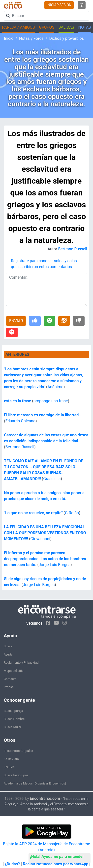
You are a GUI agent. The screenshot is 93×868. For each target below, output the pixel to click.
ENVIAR (16, 321)
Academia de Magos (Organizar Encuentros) (35, 783)
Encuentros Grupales (18, 751)
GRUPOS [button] (47, 27)
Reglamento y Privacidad (21, 663)
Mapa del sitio (14, 671)
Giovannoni (40, 539)
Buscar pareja (13, 711)
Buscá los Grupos (16, 775)
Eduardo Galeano (20, 421)
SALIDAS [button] (66, 27)
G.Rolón (72, 513)
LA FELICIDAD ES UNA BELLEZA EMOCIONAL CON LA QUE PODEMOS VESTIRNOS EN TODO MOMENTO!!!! (45, 533)
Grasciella (52, 479)
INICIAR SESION (59, 5)
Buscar (9, 646)
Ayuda (8, 654)
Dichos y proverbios (66, 38)
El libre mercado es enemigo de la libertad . (42, 415)
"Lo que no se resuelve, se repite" (33, 513)
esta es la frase (18, 401)
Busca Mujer (13, 727)
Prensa (9, 687)
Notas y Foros (31, 38)
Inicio (9, 38)
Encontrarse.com (45, 798)
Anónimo (56, 387)
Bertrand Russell (73, 249)
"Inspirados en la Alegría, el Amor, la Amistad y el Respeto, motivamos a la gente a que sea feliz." (47, 804)
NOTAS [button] (85, 27)
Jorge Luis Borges (55, 565)
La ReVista (11, 759)
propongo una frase (51, 401)
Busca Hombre (14, 719)
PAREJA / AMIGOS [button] (18, 27)
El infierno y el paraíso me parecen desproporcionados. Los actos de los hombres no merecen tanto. (45, 559)
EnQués (9, 767)
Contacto (10, 679)
